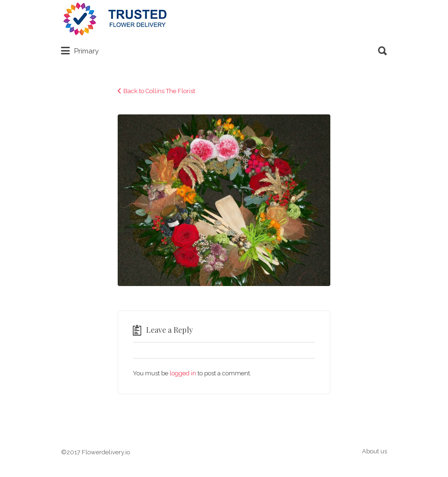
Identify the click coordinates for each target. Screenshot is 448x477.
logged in (183, 373)
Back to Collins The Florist (159, 91)
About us (375, 451)
